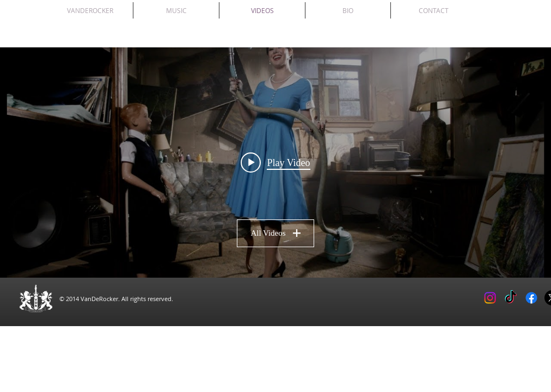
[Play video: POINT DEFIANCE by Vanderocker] (275, 163)
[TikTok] (511, 298)
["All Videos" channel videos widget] (275, 163)
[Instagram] (490, 298)
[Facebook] (531, 298)
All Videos (275, 233)
